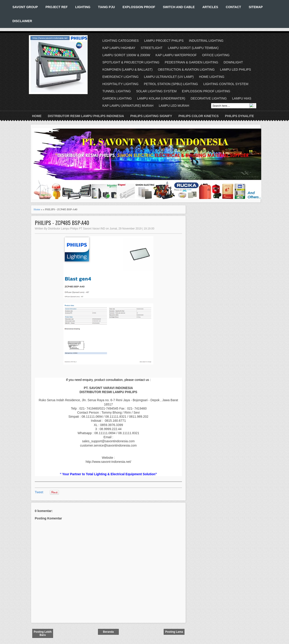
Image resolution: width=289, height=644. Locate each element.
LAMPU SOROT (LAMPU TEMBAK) (193, 48)
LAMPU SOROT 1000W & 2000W (126, 55)
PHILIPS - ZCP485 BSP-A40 (62, 223)
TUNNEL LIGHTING (117, 91)
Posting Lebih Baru (43, 633)
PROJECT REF (56, 7)
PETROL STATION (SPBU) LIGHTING (171, 84)
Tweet (39, 492)
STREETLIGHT (151, 48)
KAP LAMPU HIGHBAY (119, 48)
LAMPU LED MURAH (174, 106)
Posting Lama (174, 632)
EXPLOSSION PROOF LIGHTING (206, 91)
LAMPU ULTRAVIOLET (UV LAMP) (169, 77)
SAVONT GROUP (25, 7)
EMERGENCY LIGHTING (121, 77)
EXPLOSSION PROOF (139, 7)
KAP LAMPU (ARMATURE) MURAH (128, 106)
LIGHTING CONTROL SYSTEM (226, 84)
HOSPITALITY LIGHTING (121, 84)
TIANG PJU (106, 7)
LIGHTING (83, 7)
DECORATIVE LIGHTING (209, 98)
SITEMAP (256, 7)
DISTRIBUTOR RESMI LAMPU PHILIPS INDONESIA (86, 116)
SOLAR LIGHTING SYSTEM (156, 91)
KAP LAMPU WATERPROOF (176, 55)
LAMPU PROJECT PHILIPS (164, 41)
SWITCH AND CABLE (179, 7)
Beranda (108, 632)
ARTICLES (210, 7)
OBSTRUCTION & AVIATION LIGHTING (186, 69)
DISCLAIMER (22, 21)
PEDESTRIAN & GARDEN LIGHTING (191, 62)
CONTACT (233, 7)
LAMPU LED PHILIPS (236, 69)
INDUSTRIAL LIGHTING (206, 41)
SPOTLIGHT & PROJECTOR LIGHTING (131, 62)
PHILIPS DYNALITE (240, 116)
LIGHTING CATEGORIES (121, 41)
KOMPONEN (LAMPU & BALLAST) (128, 69)
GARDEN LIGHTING (117, 98)
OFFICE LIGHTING (216, 55)
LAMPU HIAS (242, 98)
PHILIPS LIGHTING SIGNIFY (151, 116)
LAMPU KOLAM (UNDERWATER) (161, 98)
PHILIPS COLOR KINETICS (198, 116)
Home (37, 116)
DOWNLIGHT (233, 62)
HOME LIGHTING (212, 77)
